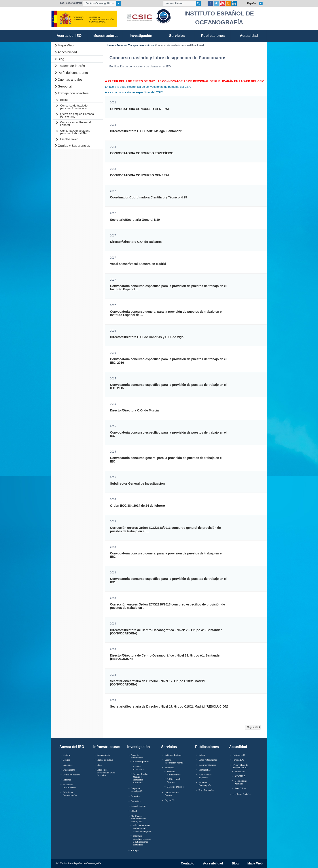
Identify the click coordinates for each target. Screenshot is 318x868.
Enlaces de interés (71, 66)
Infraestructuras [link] (105, 36)
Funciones (68, 765)
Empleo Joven (69, 139)
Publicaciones (207, 747)
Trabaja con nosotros (73, 93)
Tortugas (135, 850)
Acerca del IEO (72, 747)
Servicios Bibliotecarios (174, 773)
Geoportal (65, 86)
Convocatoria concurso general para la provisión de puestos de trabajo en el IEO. (166, 555)
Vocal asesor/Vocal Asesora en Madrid (138, 264)
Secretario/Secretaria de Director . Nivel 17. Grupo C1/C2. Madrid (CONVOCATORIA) (157, 683)
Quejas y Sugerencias (74, 146)
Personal (67, 780)
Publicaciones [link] (213, 36)
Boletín (202, 755)
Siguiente (253, 727)
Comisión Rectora (71, 775)
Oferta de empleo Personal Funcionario (77, 115)
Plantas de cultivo (105, 760)
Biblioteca (169, 768)
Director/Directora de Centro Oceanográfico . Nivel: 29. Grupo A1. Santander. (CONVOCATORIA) (166, 632)
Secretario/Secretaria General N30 (135, 220)
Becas (64, 100)
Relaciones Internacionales (70, 794)
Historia (67, 755)
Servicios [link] (177, 36)
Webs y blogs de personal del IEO (240, 766)
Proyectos (135, 796)
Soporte (121, 45)
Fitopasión (240, 771)
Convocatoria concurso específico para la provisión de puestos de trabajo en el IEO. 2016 (168, 361)
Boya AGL (170, 800)
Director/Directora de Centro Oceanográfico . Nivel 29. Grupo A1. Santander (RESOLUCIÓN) (165, 657)
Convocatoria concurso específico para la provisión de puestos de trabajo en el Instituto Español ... (168, 288)
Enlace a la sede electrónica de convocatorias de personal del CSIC (148, 87)
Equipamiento (103, 755)
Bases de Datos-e (175, 787)
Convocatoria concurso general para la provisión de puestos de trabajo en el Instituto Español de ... (166, 313)
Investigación (138, 747)
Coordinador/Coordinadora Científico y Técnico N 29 (148, 197)
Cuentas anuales (70, 79)
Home (111, 45)
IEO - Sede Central (70, 3)
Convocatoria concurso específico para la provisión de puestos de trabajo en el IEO (168, 434)
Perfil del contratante (73, 73)
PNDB (134, 811)
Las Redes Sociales (241, 794)
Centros (67, 760)
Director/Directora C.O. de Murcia (134, 410)
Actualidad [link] (249, 36)
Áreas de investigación (137, 756)
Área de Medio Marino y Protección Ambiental (140, 778)
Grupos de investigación (137, 790)
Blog (61, 59)
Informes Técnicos (207, 765)
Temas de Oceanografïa (205, 784)
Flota (99, 765)
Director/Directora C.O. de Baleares (136, 242)
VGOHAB (240, 776)
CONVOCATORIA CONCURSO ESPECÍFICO (142, 153)
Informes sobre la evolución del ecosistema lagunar (142, 828)
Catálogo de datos (173, 755)
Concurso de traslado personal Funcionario (74, 107)
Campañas (136, 801)
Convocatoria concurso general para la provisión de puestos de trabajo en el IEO (166, 460)
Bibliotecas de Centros (174, 780)
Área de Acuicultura (139, 768)
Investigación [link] (141, 36)
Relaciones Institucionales (70, 786)
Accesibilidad (67, 52)
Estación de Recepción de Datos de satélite (106, 773)
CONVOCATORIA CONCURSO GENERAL (140, 109)
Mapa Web (66, 45)
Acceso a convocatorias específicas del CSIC (134, 92)
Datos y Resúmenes (208, 760)
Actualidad (238, 747)
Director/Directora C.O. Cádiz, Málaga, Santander (146, 131)
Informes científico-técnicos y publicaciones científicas (142, 840)
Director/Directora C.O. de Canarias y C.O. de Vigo (147, 337)
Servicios (169, 747)
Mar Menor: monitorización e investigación (139, 819)
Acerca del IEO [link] (69, 36)
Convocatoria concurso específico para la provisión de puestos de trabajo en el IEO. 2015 (168, 386)
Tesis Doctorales (206, 790)
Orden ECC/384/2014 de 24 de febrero (137, 506)
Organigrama (69, 770)
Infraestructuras (107, 747)
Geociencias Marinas (241, 782)
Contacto (188, 864)
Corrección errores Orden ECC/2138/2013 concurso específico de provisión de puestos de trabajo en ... (167, 606)
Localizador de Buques (172, 794)
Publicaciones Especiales (205, 776)
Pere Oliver (240, 788)
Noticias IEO (239, 755)
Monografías (205, 770)
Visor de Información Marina (174, 761)
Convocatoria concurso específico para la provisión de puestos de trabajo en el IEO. (168, 581)
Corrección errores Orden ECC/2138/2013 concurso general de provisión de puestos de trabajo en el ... (165, 529)
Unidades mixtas (138, 806)
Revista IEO (238, 760)
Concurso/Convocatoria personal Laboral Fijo (75, 132)
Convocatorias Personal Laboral (76, 124)
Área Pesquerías (141, 761)
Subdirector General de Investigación (137, 484)
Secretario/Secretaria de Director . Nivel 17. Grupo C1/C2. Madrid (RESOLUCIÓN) (169, 707)
